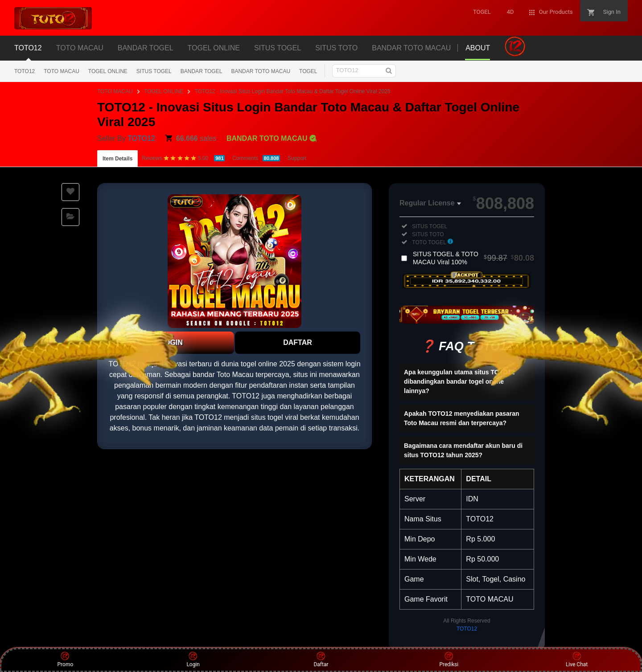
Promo (66, 660)
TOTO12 (25, 71)
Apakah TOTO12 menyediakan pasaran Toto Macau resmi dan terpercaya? (462, 418)
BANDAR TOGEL (202, 71)
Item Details (117, 159)
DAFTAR (298, 342)
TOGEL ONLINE (108, 71)
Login (193, 660)
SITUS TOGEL (154, 71)
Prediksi (449, 660)
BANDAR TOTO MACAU (261, 71)
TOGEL (308, 71)
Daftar (321, 660)
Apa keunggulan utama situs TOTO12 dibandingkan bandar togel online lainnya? (459, 381)
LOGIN (171, 342)
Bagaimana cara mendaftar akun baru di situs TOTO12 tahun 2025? (463, 450)
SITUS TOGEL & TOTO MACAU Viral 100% (473, 258)
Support (297, 158)
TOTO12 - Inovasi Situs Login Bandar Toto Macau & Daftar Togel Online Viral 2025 (293, 91)
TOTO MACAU (62, 71)
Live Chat (577, 660)
